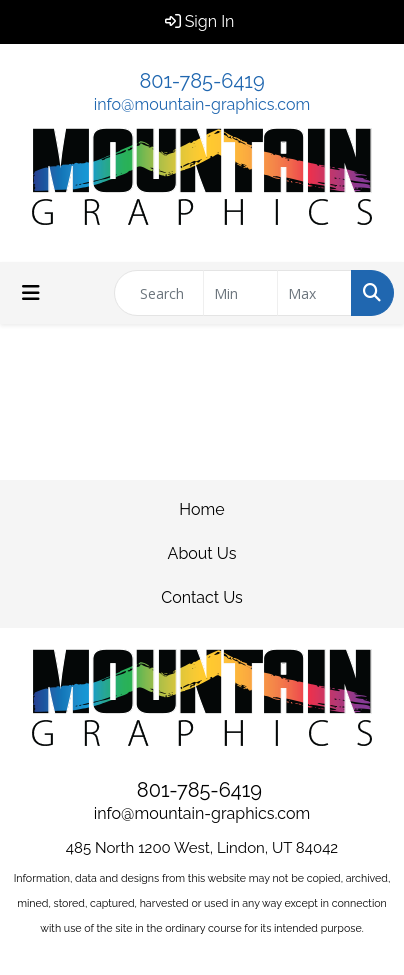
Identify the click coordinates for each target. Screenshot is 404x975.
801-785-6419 (201, 81)
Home (201, 509)
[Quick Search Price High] (314, 293)
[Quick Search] (159, 293)
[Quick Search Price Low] (240, 293)
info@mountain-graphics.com (202, 104)
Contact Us (202, 597)
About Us (202, 553)
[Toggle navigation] (31, 293)
